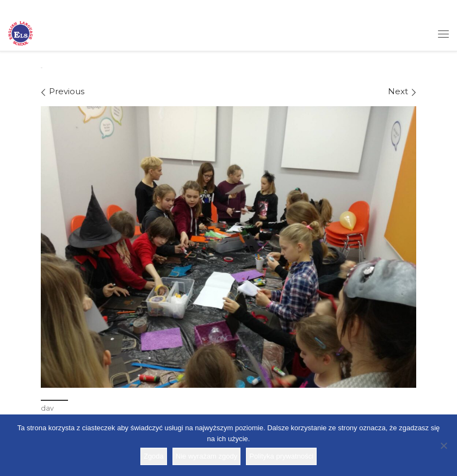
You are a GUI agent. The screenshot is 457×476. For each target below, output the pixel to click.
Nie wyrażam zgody (206, 456)
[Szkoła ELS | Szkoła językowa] (20, 33)
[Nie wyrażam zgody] (443, 446)
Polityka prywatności (281, 456)
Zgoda (154, 456)
